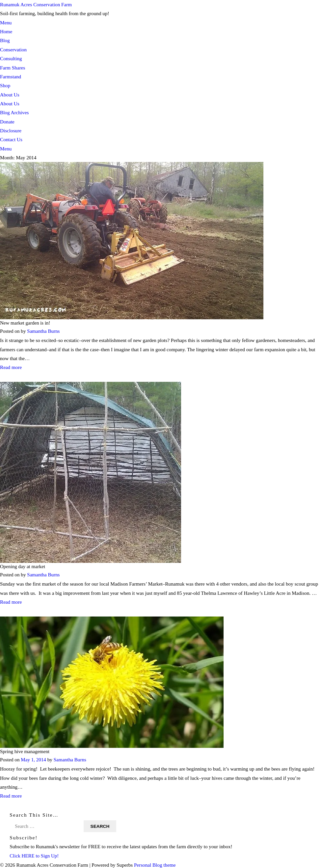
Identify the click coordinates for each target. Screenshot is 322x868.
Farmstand (11, 77)
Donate (7, 122)
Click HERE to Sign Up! (34, 854)
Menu (6, 23)
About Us (10, 95)
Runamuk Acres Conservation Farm (36, 4)
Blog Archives (14, 112)
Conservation (13, 50)
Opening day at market (23, 566)
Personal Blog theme (155, 864)
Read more (11, 367)
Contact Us (11, 139)
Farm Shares (13, 68)
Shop (5, 85)
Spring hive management (25, 750)
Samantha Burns (43, 331)
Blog (5, 40)
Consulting (11, 58)
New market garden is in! (25, 323)
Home (6, 31)
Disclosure (11, 131)
